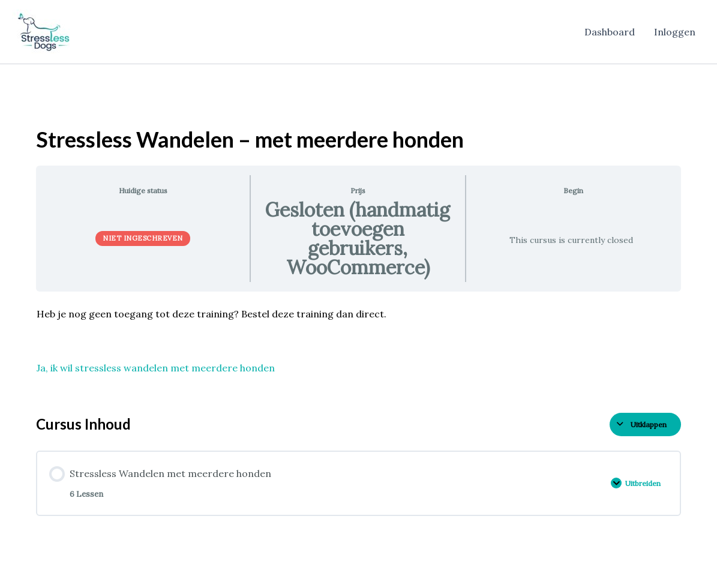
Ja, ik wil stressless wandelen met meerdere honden (156, 368)
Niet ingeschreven (143, 238)
